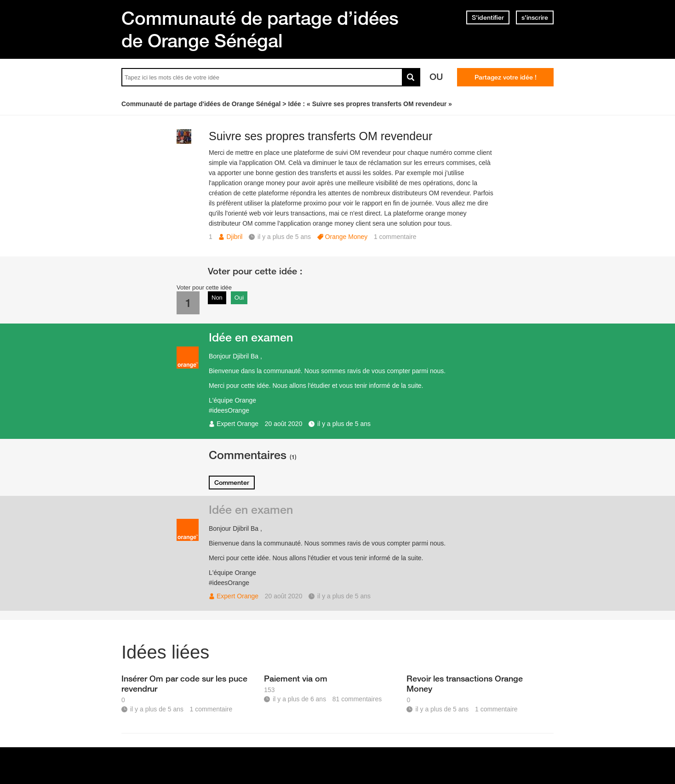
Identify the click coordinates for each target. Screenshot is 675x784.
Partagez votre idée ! (506, 77)
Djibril (234, 237)
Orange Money (346, 237)
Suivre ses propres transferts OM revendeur (320, 136)
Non (217, 298)
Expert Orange (237, 424)
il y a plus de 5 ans (344, 424)
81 (357, 699)
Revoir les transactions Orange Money (465, 683)
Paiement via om (296, 678)
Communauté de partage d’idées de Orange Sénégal (260, 29)
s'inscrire (535, 17)
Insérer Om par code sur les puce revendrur (184, 683)
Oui (239, 298)
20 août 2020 (284, 424)
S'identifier (488, 17)
